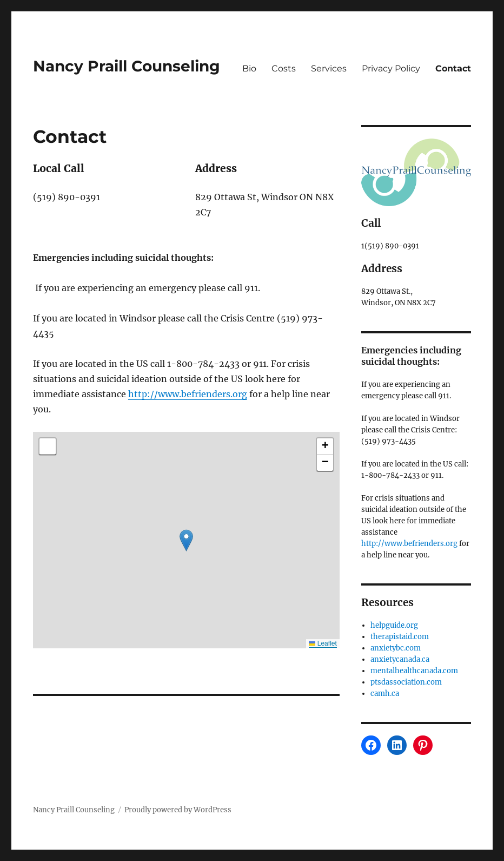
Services (329, 68)
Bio (249, 68)
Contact (453, 68)
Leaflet (323, 643)
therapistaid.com (400, 637)
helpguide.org (394, 625)
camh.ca (385, 694)
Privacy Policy (391, 68)
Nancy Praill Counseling (127, 66)
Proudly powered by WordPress (178, 810)
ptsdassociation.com (406, 682)
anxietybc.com (396, 648)
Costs (284, 68)
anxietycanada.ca (400, 659)
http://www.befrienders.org (188, 394)
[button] (186, 540)
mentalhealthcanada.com (414, 671)
